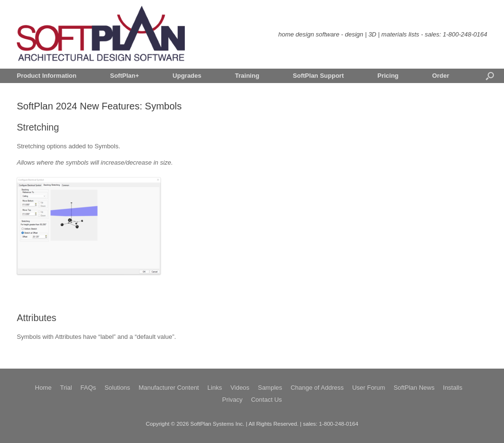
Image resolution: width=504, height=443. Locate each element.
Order (440, 76)
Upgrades (187, 76)
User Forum (369, 388)
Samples (270, 388)
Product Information (47, 76)
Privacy (233, 400)
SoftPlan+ (124, 76)
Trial (66, 388)
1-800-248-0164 (465, 34)
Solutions (117, 388)
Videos (240, 388)
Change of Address (317, 388)
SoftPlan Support (318, 76)
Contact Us (266, 400)
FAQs (88, 388)
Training (247, 76)
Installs (453, 388)
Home (43, 388)
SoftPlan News (414, 388)
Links (215, 388)
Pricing (388, 76)
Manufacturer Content (169, 388)
